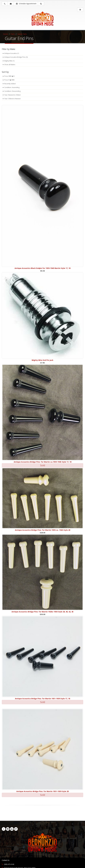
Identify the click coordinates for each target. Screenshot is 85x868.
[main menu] (80, 10)
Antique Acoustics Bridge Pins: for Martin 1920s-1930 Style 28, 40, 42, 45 (42, 612)
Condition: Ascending (12, 87)
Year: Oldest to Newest (12, 99)
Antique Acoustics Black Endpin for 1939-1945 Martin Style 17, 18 (42, 268)
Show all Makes (10, 65)
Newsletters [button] (16, 829)
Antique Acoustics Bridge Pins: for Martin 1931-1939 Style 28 (42, 791)
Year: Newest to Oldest (12, 95)
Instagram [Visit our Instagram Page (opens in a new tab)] (8, 829)
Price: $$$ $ (9, 76)
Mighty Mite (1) (9, 61)
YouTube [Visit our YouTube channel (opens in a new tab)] (12, 829)
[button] (41, 4)
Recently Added (10, 84)
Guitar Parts (22, 34)
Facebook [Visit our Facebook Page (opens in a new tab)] (4, 829)
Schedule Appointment (26, 4)
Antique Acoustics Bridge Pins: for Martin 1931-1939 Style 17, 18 (42, 699)
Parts (13, 34)
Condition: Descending (12, 91)
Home (5, 34)
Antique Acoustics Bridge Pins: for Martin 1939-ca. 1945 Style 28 (43, 530)
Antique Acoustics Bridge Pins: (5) (16, 57)
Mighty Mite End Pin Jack (42, 360)
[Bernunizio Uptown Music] (42, 20)
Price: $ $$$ (9, 80)
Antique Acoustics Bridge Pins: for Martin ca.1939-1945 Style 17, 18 (43, 462)
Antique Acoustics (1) (12, 53)
